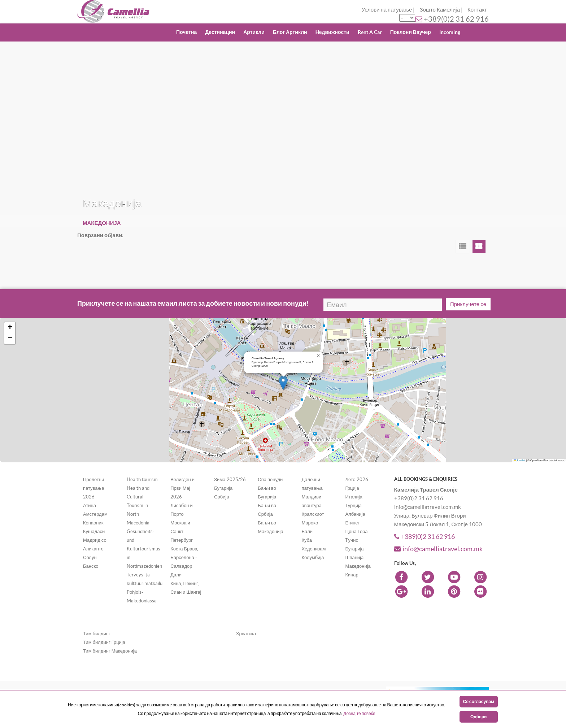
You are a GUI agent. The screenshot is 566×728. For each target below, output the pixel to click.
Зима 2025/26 (230, 479)
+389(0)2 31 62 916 (456, 19)
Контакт (477, 10)
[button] (283, 383)
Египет (352, 523)
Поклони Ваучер (411, 32)
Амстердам (95, 514)
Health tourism (142, 479)
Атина (90, 505)
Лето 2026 (356, 479)
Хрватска (246, 634)
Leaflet (519, 460)
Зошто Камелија (440, 10)
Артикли (254, 32)
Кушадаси (94, 531)
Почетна (186, 32)
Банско (91, 566)
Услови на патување (387, 10)
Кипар (352, 575)
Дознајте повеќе (359, 713)
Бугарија (223, 488)
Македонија (358, 566)
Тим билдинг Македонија (110, 651)
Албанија (355, 514)
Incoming (450, 32)
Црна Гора (356, 531)
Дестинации (220, 32)
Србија (221, 497)
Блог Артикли (290, 32)
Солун (90, 557)
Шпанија (354, 557)
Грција (352, 488)
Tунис (351, 540)
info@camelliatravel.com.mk (438, 549)
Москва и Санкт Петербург (182, 531)
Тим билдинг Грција (104, 642)
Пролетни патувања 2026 (93, 488)
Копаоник (93, 523)
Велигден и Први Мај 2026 (182, 488)
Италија (354, 497)
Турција (353, 505)
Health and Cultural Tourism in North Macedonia (138, 505)
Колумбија (313, 557)
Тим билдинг (97, 634)
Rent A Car (370, 32)
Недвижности (332, 32)
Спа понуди (270, 479)
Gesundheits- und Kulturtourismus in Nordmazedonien (144, 549)
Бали (307, 531)
